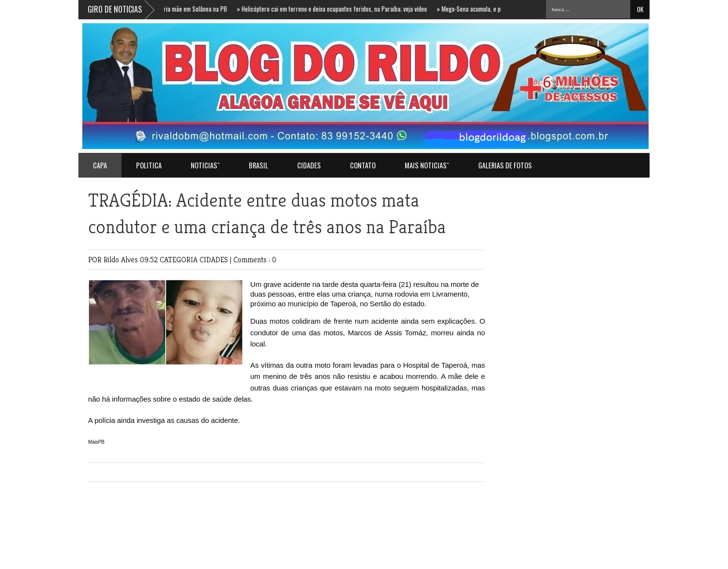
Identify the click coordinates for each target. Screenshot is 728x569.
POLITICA (149, 165)
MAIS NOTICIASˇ (427, 165)
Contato (363, 165)
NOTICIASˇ (205, 165)
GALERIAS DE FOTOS (505, 165)
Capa (100, 165)
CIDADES (309, 165)
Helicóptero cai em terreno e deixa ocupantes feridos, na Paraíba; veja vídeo (334, 9)
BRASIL (258, 165)
